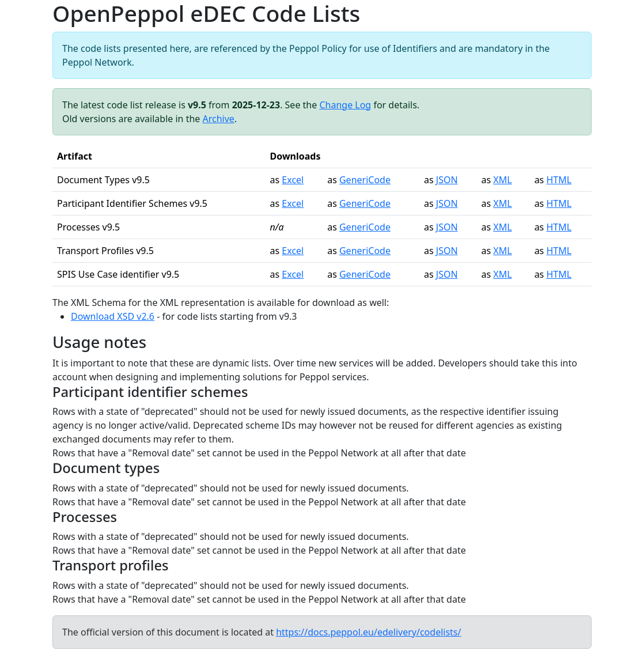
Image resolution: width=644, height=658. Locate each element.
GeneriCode (365, 180)
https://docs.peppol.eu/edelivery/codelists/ (368, 632)
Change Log (345, 105)
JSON (447, 180)
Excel (293, 180)
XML (502, 180)
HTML (559, 180)
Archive (219, 119)
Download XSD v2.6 (113, 316)
